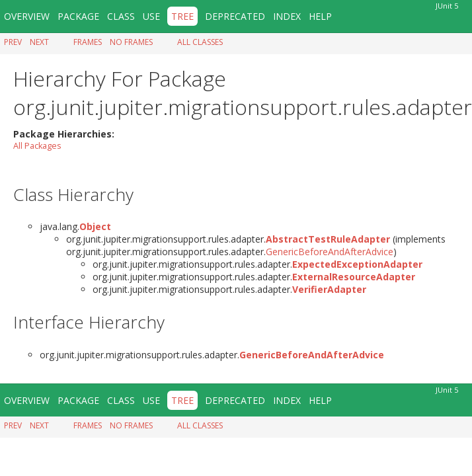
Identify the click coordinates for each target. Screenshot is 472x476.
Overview (27, 16)
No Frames (131, 42)
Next (39, 42)
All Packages (37, 146)
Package (78, 16)
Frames (88, 42)
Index (287, 16)
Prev (13, 42)
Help (320, 16)
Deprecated (235, 16)
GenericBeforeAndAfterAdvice (330, 252)
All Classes (200, 42)
